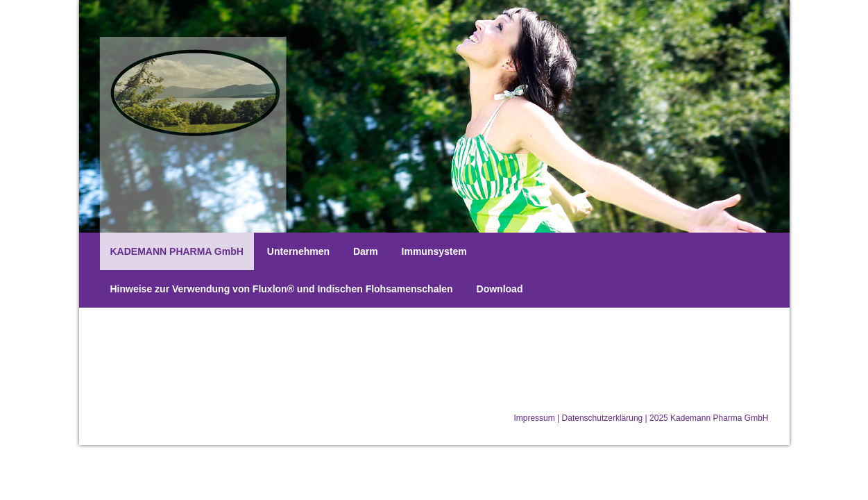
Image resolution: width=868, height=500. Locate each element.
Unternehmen (298, 251)
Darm (366, 251)
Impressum (534, 418)
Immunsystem (434, 251)
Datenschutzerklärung (603, 418)
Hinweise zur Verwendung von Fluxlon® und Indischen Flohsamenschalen (282, 289)
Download (500, 289)
